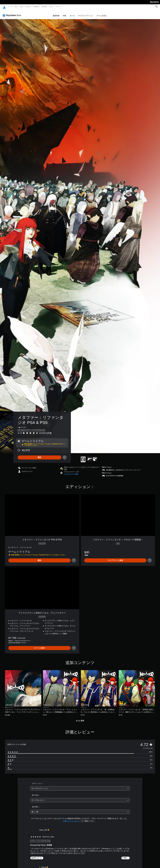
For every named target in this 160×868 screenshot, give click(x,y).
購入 (51, 7)
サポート (58, 7)
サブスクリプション (86, 13)
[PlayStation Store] (12, 13)
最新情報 (44, 7)
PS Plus (28, 7)
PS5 (16, 7)
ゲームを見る (102, 13)
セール (72, 13)
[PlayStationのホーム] (4, 7)
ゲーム (9, 7)
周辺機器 (36, 7)
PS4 (21, 7)
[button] (71, 472)
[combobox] (80, 786)
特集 (65, 13)
